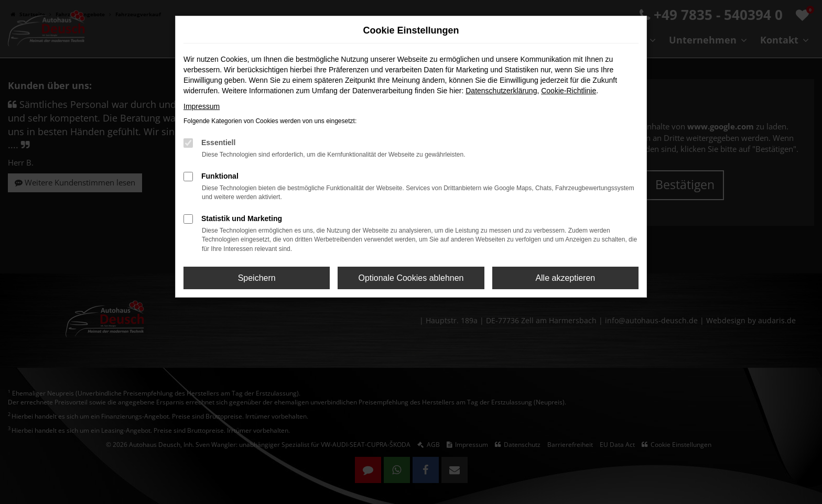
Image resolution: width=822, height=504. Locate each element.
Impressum (202, 106)
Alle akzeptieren (565, 278)
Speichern (257, 278)
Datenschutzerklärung (501, 91)
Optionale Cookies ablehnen (411, 278)
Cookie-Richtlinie (569, 91)
